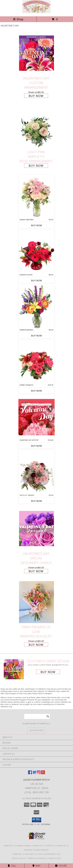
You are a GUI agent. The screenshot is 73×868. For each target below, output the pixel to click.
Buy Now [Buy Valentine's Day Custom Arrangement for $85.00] (36, 96)
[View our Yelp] (43, 773)
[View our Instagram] (39, 773)
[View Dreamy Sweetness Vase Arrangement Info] (36, 197)
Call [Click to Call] (12, 866)
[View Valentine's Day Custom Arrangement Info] (36, 53)
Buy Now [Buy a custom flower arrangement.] (48, 672)
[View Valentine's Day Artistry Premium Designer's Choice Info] (36, 417)
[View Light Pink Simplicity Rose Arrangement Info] (36, 127)
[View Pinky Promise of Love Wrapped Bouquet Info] (36, 602)
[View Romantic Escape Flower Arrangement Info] (36, 252)
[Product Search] (37, 716)
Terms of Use (55, 858)
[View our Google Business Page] (34, 773)
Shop (18, 19)
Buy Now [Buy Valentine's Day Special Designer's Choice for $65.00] (36, 571)
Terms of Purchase (37, 858)
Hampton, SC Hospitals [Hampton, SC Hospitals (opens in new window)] (44, 846)
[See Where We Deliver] (36, 730)
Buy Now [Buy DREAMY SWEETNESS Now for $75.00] (36, 225)
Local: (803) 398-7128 (36, 792)
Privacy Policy (19, 858)
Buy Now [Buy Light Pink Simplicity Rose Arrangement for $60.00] (36, 166)
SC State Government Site (48, 854)
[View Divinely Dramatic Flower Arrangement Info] (36, 362)
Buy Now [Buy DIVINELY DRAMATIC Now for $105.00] (36, 391)
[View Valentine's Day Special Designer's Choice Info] (36, 528)
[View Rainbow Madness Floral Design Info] (36, 307)
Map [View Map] (36, 866)
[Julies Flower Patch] (36, 13)
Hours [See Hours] (61, 866)
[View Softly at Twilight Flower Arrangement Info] (36, 472)
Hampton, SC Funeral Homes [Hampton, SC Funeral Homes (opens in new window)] (17, 846)
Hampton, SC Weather (23, 854)
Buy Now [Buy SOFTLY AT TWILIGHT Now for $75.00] (36, 501)
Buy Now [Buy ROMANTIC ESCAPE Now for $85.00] (36, 280)
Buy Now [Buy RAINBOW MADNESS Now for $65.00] (36, 336)
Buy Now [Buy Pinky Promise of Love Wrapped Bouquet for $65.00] (36, 645)
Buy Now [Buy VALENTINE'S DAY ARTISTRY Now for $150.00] (36, 446)
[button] (37, 820)
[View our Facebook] (30, 773)
